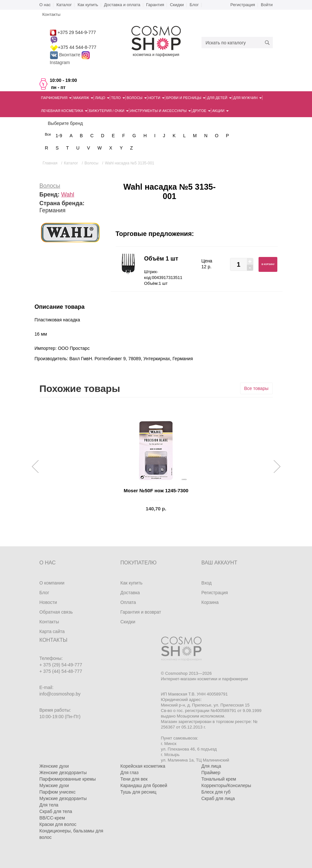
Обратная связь (56, 612)
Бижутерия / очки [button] (109, 111)
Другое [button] (202, 111)
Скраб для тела (56, 811)
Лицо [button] (102, 98)
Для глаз (130, 773)
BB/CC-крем (52, 818)
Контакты (49, 622)
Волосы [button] (137, 98)
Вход (207, 583)
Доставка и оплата (122, 5)
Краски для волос (58, 824)
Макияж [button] (83, 98)
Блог (194, 5)
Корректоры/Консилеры (226, 785)
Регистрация (243, 5)
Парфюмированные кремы (68, 779)
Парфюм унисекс (58, 792)
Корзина (210, 602)
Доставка (130, 593)
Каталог (64, 5)
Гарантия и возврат (141, 612)
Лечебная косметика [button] (64, 111)
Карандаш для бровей (144, 785)
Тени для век (134, 779)
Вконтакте (66, 55)
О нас (45, 5)
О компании (52, 583)
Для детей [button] (219, 98)
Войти (267, 5)
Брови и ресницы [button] (186, 98)
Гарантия (155, 5)
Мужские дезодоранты (63, 798)
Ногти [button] (156, 98)
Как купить (88, 5)
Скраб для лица (218, 798)
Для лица (211, 766)
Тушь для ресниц (139, 792)
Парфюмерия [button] (57, 98)
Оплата (128, 602)
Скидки (177, 5)
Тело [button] (118, 98)
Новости (48, 602)
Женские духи (54, 766)
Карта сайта (52, 631)
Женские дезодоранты (63, 773)
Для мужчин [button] (248, 98)
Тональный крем (219, 779)
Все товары (256, 388)
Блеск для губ (216, 792)
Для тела (49, 805)
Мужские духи (54, 785)
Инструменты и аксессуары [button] (161, 111)
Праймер (211, 773)
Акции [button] (220, 111)
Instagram (60, 62)
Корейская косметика (143, 766)
